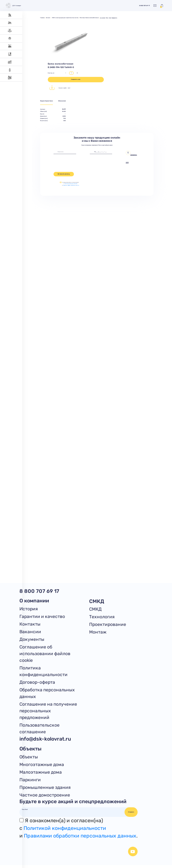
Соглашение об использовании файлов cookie (45, 655)
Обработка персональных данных (47, 695)
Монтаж (98, 632)
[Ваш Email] (72, 812)
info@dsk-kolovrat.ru (45, 740)
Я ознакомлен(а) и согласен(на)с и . (79, 831)
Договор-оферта (37, 684)
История (29, 609)
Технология (102, 617)
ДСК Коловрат (14, 6)
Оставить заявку (64, 174)
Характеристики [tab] (47, 101)
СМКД (95, 609)
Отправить (131, 814)
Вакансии (30, 632)
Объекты (29, 759)
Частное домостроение (45, 798)
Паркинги (30, 782)
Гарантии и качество (42, 617)
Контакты (30, 625)
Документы (32, 640)
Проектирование (108, 625)
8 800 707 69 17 (143, 6)
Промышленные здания (45, 790)
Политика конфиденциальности (43, 673)
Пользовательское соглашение (39, 730)
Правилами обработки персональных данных (72, 186)
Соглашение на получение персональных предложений (48, 712)
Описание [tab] (64, 101)
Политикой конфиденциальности (72, 184)
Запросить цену (76, 79)
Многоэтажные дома (42, 766)
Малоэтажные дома (41, 774)
